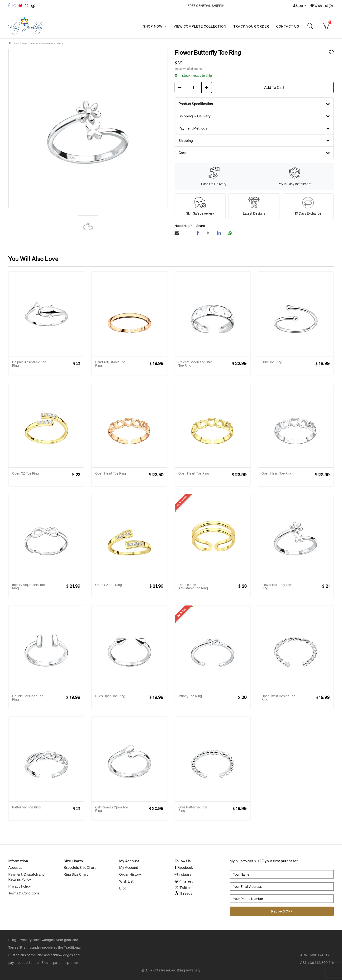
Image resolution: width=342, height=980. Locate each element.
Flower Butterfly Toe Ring (52, 43)
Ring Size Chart (76, 874)
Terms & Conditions (24, 893)
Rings (24, 43)
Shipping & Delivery (254, 116)
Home (16, 43)
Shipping (254, 140)
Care (254, 153)
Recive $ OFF (282, 911)
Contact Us (288, 26)
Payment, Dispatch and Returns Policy (26, 877)
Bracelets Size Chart (80, 867)
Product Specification (254, 104)
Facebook (184, 867)
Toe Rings (34, 43)
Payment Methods (254, 128)
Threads (183, 893)
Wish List (126, 881)
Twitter (183, 888)
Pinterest (184, 881)
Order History (130, 874)
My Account (129, 867)
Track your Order (251, 26)
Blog (123, 888)
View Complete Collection (200, 26)
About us (15, 867)
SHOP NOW (155, 26)
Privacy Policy (20, 886)
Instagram (185, 874)
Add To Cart (274, 87)
